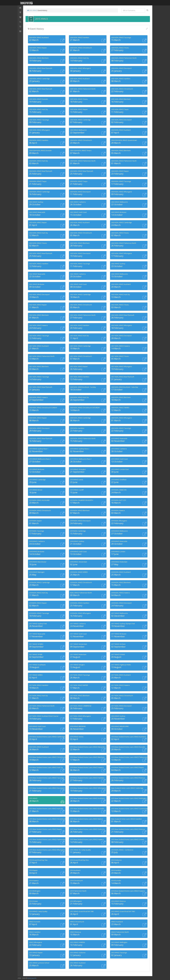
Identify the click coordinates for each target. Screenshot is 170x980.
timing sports (32, 978)
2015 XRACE (32, 10)
